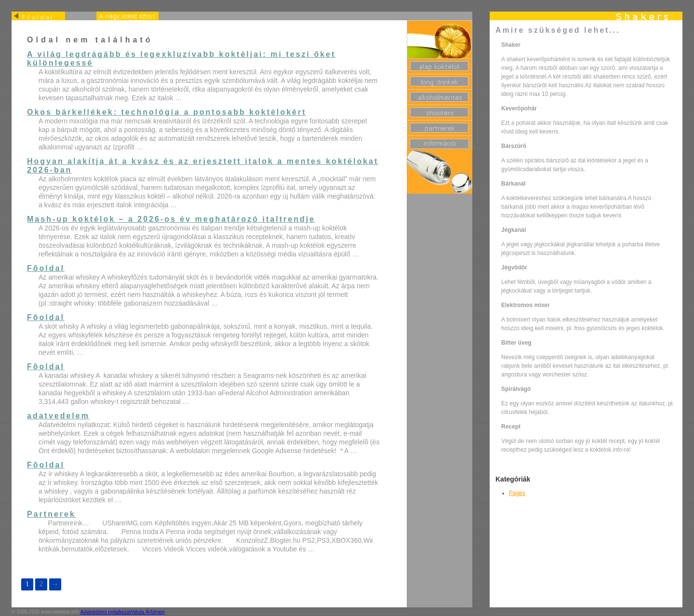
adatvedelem (58, 416)
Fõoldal (46, 268)
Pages (517, 493)
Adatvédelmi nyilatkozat (105, 612)
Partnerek (51, 514)
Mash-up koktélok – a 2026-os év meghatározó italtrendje (171, 219)
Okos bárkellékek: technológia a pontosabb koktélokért (167, 112)
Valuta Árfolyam (148, 612)
